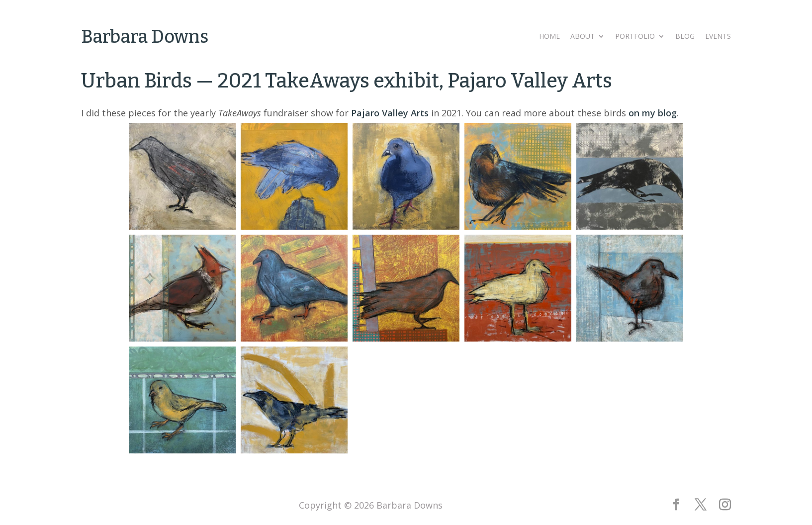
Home (549, 37)
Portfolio (635, 37)
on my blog (653, 113)
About (583, 37)
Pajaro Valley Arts (390, 113)
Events (718, 37)
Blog (685, 37)
